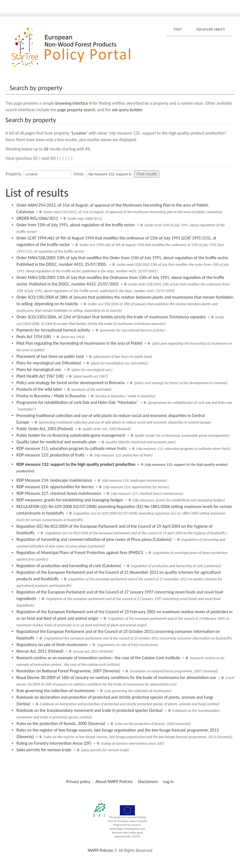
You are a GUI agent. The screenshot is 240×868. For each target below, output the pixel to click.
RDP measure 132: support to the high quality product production (76, 464)
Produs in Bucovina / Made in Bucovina (51, 396)
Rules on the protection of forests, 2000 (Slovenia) (61, 723)
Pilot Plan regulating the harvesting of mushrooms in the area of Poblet (79, 343)
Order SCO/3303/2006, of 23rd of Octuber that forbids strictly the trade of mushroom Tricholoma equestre (111, 317)
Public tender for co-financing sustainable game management (71, 435)
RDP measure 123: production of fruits (50, 455)
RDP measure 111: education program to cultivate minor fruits (72, 448)
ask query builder (127, 110)
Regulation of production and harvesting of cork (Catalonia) (69, 566)
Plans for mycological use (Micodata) (49, 363)
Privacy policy (78, 782)
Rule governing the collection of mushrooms (56, 691)
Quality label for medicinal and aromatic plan (56, 442)
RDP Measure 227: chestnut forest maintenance (59, 493)
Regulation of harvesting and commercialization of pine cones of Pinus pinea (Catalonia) (94, 539)
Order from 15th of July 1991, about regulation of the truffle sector (76, 225)
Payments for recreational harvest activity (53, 330)
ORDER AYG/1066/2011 (37, 218)
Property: (14, 174)
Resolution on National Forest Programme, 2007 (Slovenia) (68, 671)
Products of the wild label (39, 389)
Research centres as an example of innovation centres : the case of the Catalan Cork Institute (98, 658)
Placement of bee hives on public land (50, 356)
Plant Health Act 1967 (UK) (40, 376)
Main (178, 29)
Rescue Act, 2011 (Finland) (40, 651)
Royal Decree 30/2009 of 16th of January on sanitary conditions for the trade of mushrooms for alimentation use (116, 677)
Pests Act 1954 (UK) (34, 337)
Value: (79, 174)
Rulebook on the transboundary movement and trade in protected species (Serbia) (90, 710)
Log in (168, 782)
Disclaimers (148, 782)
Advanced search (211, 29)
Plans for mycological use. (39, 369)
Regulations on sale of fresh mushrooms (52, 645)
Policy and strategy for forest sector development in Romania (70, 383)
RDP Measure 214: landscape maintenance (54, 480)
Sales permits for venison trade (44, 750)
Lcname (79, 133)
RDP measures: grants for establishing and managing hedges (70, 500)
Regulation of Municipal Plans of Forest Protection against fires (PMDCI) (80, 553)
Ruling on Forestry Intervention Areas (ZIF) (54, 743)
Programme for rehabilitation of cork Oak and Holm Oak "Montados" (77, 402)
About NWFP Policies (114, 782)
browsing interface (72, 103)
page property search (76, 110)
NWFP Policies (100, 850)
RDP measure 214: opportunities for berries (55, 487)
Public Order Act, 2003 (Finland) (45, 429)
